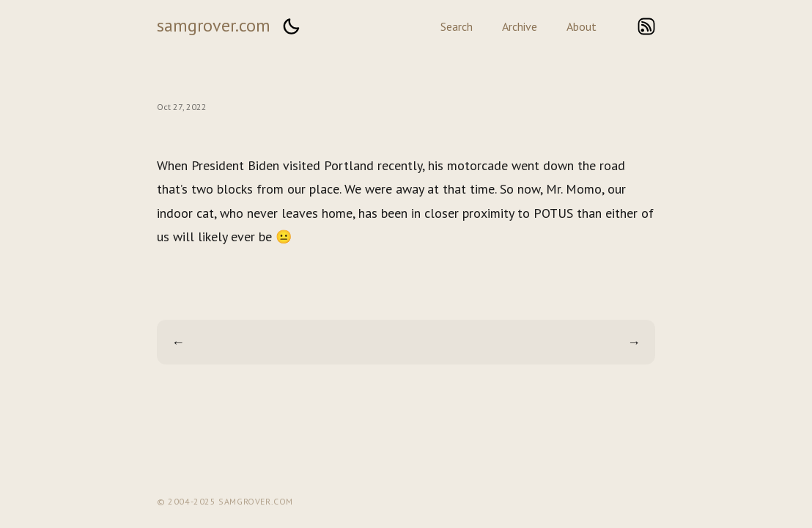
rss (646, 26)
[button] (291, 26)
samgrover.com (214, 25)
